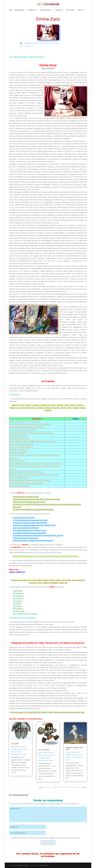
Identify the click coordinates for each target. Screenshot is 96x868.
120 (74, 787)
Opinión (13, 752)
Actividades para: (19, 10)
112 (65, 787)
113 (69, 787)
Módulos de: (32, 10)
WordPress (45, 865)
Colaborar (80, 10)
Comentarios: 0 (28, 46)
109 (55, 787)
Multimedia (58, 10)
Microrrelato (24, 749)
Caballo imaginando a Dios (74, 748)
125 (77, 787)
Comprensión (15, 749)
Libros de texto (70, 10)
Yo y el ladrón (44, 750)
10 (50, 787)
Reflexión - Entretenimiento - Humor (49, 43)
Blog (11, 10)
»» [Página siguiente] (80, 787)
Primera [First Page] (41, 787)
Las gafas (15, 744)
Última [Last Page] (84, 787)
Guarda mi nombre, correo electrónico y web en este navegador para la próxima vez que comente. (46, 838)
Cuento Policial (35, 43)
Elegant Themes (23, 865)
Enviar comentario (48, 842)
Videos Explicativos (45, 10)
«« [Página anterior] (45, 787)
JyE (14, 747)
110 (58, 787)
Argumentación (70, 755)
